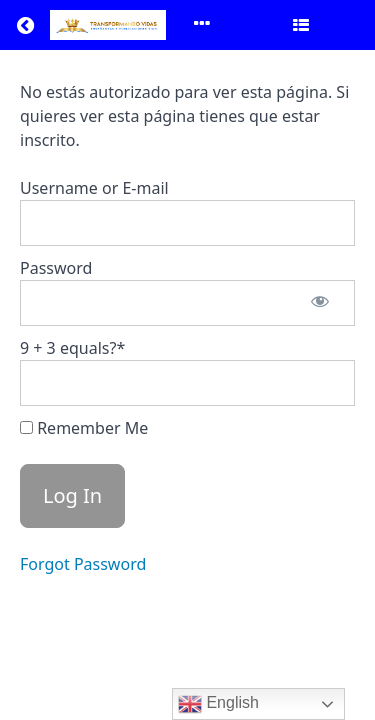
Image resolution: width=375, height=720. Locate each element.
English (218, 704)
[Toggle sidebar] (300, 25)
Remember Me (84, 428)
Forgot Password (83, 564)
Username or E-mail (94, 188)
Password (56, 268)
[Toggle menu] (202, 25)
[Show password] (320, 303)
